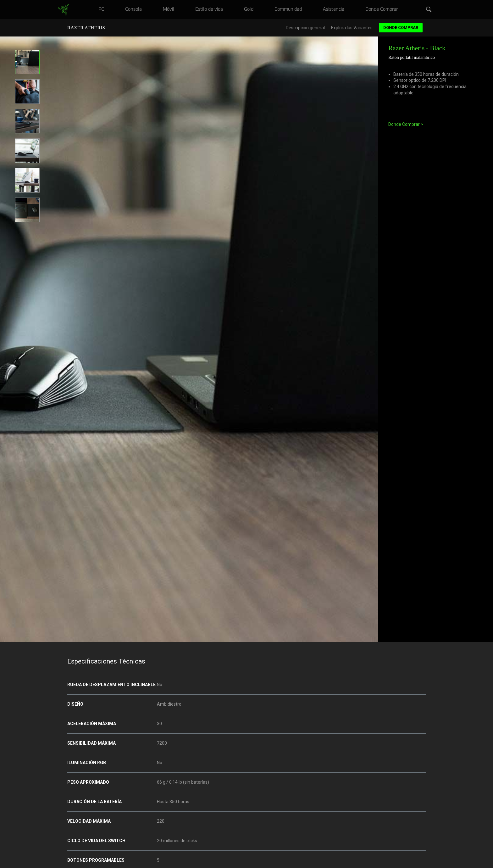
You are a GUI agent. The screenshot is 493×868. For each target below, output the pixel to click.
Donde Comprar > (406, 124)
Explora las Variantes (352, 28)
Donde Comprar (401, 28)
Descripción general (305, 28)
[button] (429, 10)
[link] (63, 10)
